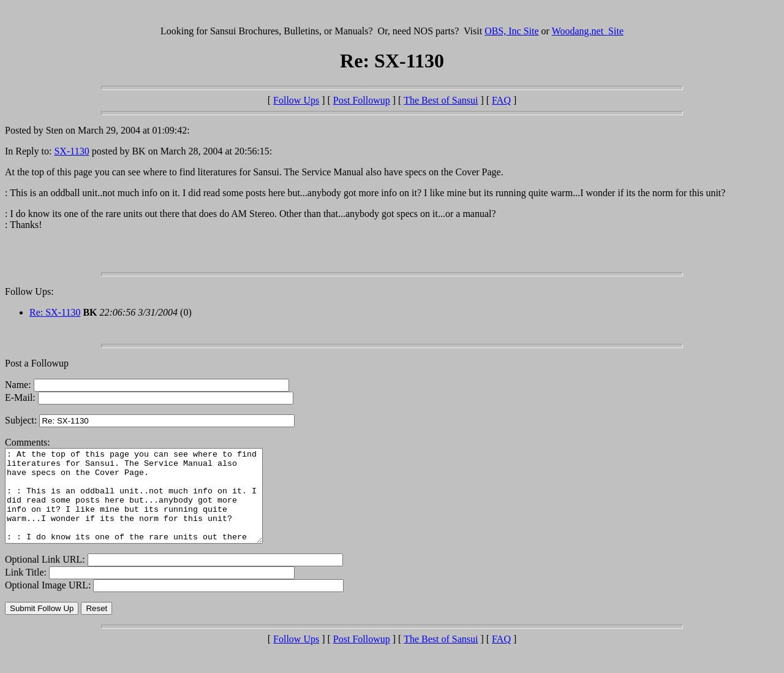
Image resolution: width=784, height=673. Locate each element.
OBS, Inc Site (511, 31)
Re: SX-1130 (55, 312)
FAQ (501, 100)
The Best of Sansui (441, 100)
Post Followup (362, 100)
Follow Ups (296, 100)
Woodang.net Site (588, 31)
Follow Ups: (29, 291)
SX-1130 (71, 151)
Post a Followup (37, 363)
